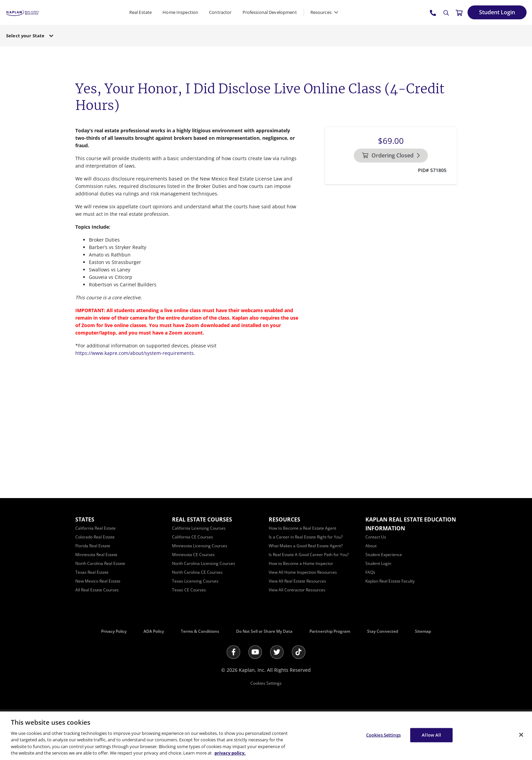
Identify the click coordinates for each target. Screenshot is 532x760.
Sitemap (423, 631)
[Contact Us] (376, 537)
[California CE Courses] (193, 537)
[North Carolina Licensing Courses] (204, 563)
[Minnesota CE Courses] (193, 555)
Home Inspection (180, 12)
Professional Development (270, 12)
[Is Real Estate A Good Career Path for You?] (309, 555)
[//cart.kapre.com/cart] (459, 13)
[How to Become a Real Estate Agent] (302, 528)
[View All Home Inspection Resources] (303, 572)
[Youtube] (255, 652)
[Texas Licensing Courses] (195, 581)
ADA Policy (154, 631)
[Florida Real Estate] (93, 546)
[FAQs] (370, 572)
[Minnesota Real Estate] (96, 555)
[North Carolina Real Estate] (100, 563)
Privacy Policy (114, 631)
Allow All (431, 735)
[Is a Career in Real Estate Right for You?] (306, 537)
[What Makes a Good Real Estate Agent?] (306, 546)
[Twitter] (277, 652)
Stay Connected (383, 631)
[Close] (521, 735)
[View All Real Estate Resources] (297, 581)
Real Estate (140, 12)
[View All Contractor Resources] (297, 590)
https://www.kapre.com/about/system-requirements (135, 353)
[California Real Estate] (96, 528)
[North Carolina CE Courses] (197, 572)
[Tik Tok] (299, 652)
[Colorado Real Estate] (95, 537)
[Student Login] (497, 12)
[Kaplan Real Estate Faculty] (390, 581)
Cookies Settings (266, 683)
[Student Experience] (384, 555)
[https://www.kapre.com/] (23, 12)
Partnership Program (330, 631)
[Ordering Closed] (391, 156)
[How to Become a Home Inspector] (301, 563)
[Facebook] (233, 652)
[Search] (446, 13)
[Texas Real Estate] (92, 572)
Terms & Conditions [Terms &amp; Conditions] (200, 631)
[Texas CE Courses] (189, 590)
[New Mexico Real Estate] (98, 581)
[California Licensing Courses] (199, 528)
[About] (371, 546)
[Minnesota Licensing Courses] (200, 546)
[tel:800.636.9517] (433, 13)
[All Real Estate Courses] (97, 590)
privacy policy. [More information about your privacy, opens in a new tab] (230, 753)
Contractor (220, 12)
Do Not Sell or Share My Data (264, 631)
